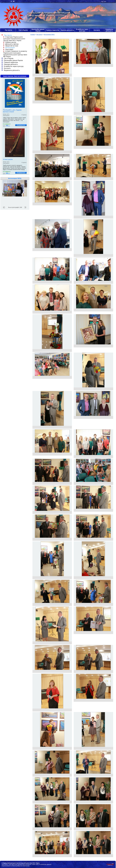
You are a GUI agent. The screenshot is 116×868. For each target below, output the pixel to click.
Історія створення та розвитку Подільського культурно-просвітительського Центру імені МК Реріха (15, 54)
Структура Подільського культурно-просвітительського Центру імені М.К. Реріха (14, 39)
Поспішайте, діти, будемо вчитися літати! (12, 111)
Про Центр (9, 30)
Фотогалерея (9, 48)
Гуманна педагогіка (53, 30)
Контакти (97, 30)
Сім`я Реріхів (23, 30)
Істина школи (8, 159)
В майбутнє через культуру (82, 30)
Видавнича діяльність (109, 30)
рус (105, 1)
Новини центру (10, 42)
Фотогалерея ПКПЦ (49, 35)
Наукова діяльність (67, 30)
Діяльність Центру (11, 44)
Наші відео (8, 49)
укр (102, 1)
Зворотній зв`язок (11, 46)
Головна (33, 35)
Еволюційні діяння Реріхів (38, 30)
